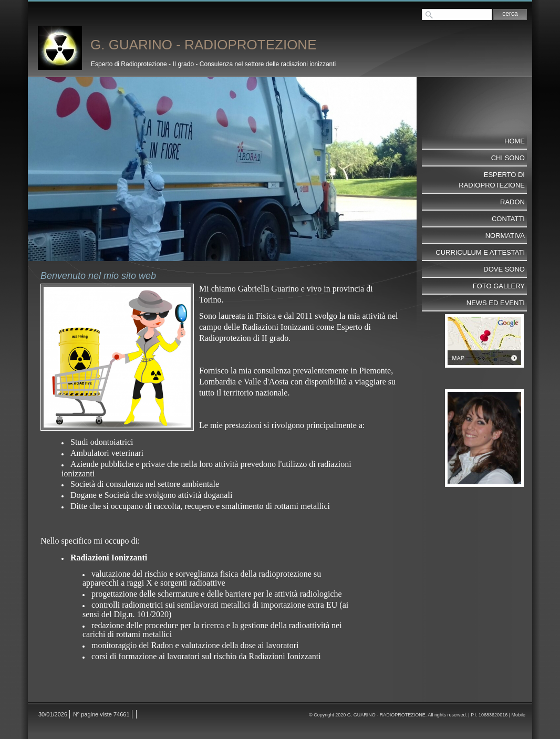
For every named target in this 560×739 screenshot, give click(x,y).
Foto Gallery (499, 286)
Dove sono (504, 269)
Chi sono (508, 158)
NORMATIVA (505, 236)
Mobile (518, 715)
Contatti (508, 219)
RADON (512, 202)
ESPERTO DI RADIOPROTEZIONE (492, 180)
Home (515, 141)
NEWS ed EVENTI (496, 303)
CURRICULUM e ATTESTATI (480, 252)
